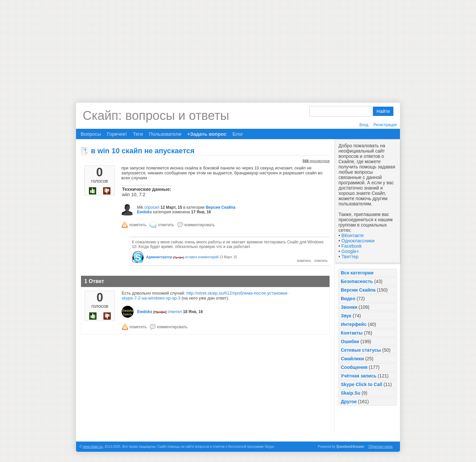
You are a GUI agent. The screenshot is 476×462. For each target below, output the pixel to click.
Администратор (159, 257)
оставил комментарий (202, 257)
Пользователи (165, 134)
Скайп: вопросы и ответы (156, 116)
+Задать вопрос (207, 134)
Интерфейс (354, 324)
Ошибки (350, 341)
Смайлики (352, 359)
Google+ (350, 251)
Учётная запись (359, 376)
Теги (138, 134)
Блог (238, 134)
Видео (348, 299)
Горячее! (117, 134)
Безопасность (357, 281)
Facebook (352, 246)
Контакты (352, 333)
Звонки (349, 307)
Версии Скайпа (358, 290)
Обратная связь (380, 447)
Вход (364, 125)
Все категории (357, 273)
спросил (152, 207)
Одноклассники (358, 241)
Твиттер (350, 257)
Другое (349, 402)
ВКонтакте (353, 235)
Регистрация (385, 125)
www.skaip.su (93, 447)
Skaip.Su (351, 393)
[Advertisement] (238, 46)
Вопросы (91, 134)
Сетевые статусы (361, 350)
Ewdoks (144, 212)
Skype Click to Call (361, 384)
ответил (175, 312)
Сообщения (354, 367)
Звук (346, 316)
